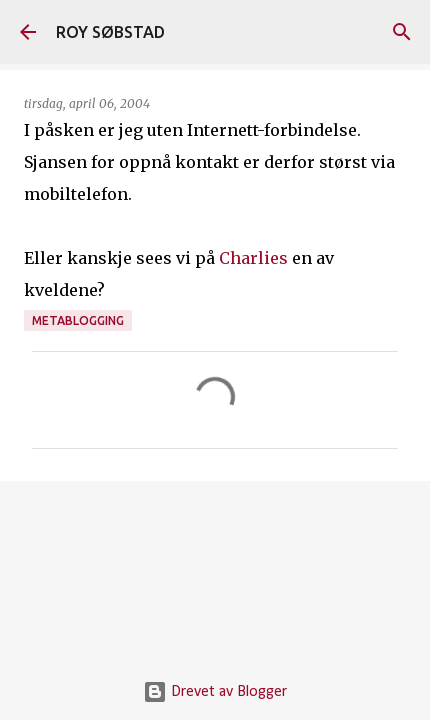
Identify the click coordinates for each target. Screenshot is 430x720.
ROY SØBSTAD (110, 32)
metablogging (78, 320)
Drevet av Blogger (215, 692)
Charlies (253, 258)
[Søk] (402, 32)
